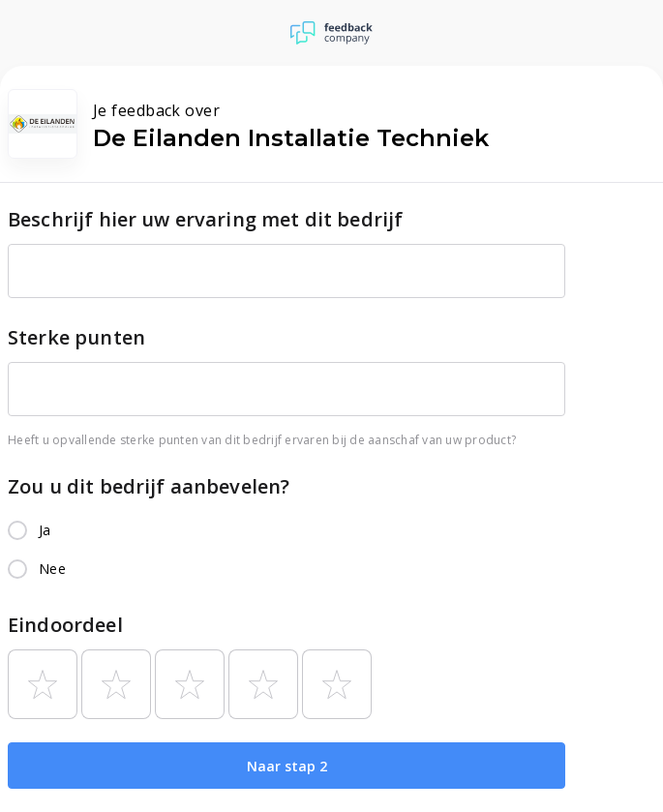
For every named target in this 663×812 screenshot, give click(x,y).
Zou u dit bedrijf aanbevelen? (149, 486)
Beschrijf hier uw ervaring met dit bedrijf (205, 219)
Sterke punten (76, 337)
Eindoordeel (65, 625)
